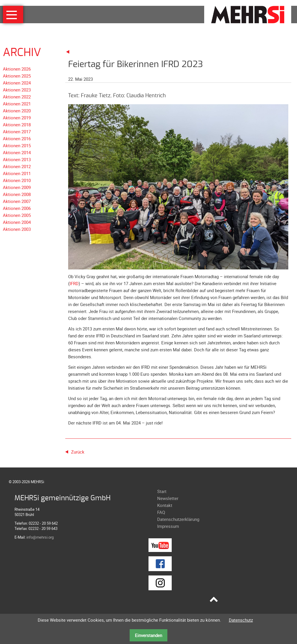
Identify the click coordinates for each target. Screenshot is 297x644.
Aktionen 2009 (17, 187)
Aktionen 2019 (17, 118)
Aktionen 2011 (17, 173)
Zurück (78, 452)
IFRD (74, 283)
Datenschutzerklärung (178, 519)
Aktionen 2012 (17, 166)
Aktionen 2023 (17, 90)
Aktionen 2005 (17, 215)
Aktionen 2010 (17, 180)
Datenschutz (241, 620)
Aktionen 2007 (17, 201)
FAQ (161, 512)
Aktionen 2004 (17, 222)
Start (162, 491)
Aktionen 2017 (17, 132)
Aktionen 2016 (17, 138)
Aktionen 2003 (17, 229)
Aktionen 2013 (17, 159)
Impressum (168, 526)
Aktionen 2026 (17, 69)
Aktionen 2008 (17, 194)
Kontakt (165, 505)
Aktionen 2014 (17, 152)
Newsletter (168, 498)
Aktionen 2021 (17, 104)
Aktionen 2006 (17, 208)
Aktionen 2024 (17, 83)
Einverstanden (148, 635)
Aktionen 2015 (17, 145)
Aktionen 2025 (17, 76)
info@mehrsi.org (40, 537)
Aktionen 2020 (17, 111)
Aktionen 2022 (17, 97)
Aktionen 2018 (17, 125)
